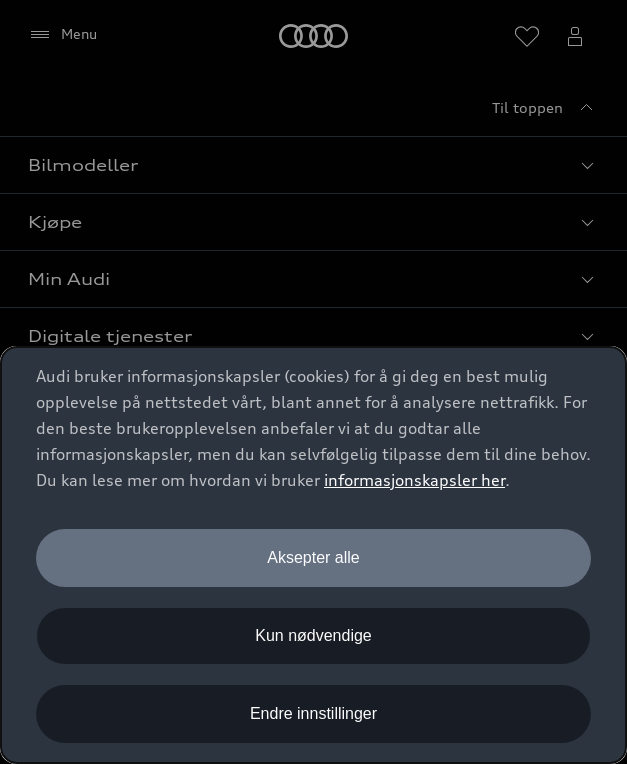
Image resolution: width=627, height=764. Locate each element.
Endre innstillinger (313, 713)
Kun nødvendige (313, 635)
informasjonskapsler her (414, 480)
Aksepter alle (313, 557)
